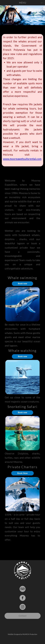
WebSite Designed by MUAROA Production (22, 634)
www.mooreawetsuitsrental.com (22, 159)
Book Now (22, 473)
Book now (22, 284)
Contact (22, 616)
